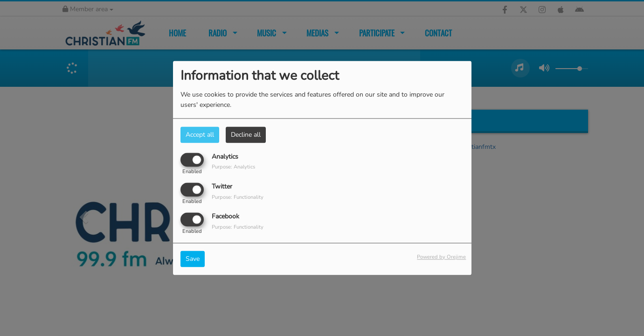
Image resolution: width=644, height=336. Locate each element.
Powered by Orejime (441, 257)
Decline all (246, 135)
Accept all (200, 135)
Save (193, 259)
